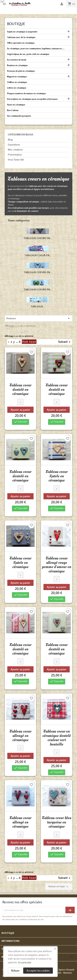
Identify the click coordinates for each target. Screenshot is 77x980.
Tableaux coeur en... (38, 255)
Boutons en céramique (17, 65)
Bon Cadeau (13, 110)
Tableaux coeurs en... (38, 238)
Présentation (15, 155)
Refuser (15, 971)
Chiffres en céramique (17, 82)
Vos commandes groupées (19, 116)
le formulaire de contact (26, 211)
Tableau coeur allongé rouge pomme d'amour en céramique (57, 565)
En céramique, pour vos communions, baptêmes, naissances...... (36, 48)
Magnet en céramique (17, 77)
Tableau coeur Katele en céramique (57, 476)
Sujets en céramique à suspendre (22, 32)
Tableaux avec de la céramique (21, 37)
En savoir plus (25, 962)
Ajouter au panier (20, 410)
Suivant (65, 342)
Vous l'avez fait (16, 160)
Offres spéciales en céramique (21, 43)
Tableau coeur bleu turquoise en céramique (57, 822)
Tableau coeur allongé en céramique (20, 736)
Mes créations (15, 150)
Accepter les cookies (38, 971)
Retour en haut (59, 887)
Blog (10, 140)
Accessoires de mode (17, 60)
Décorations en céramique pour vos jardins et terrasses (32, 99)
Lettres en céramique (17, 88)
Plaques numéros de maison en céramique (26, 93)
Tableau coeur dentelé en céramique (20, 389)
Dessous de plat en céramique (21, 71)
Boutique (16, 24)
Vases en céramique (16, 105)
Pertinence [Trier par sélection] (38, 318)
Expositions (14, 145)
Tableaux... (38, 306)
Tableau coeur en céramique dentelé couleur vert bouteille (57, 738)
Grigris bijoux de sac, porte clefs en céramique (28, 54)
